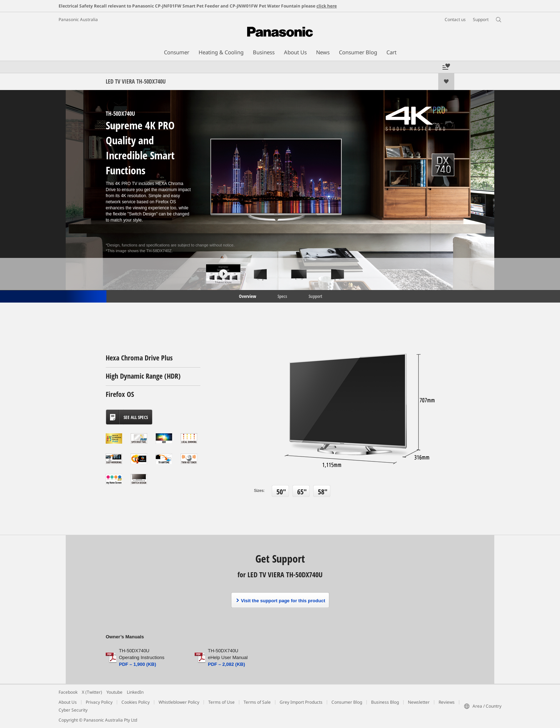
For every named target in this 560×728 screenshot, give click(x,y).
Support (315, 296)
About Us (68, 702)
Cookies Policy (136, 702)
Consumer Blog (347, 702)
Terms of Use (221, 702)
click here (327, 6)
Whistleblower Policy (179, 702)
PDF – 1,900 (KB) (137, 664)
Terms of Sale (257, 702)
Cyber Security (73, 710)
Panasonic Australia (78, 19)
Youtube (114, 692)
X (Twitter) (92, 692)
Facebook (68, 692)
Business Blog (385, 702)
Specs (282, 296)
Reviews (447, 702)
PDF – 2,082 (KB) (226, 664)
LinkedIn (135, 692)
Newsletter (419, 702)
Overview (247, 296)
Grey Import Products (301, 702)
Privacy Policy (99, 702)
